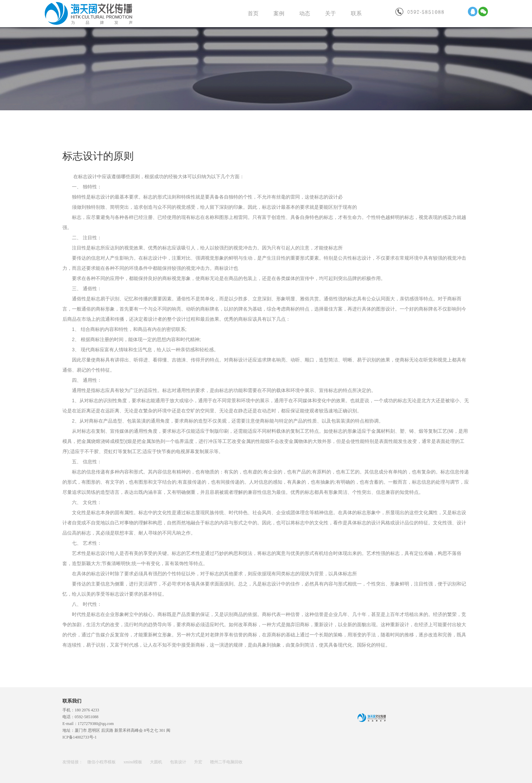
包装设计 (179, 762)
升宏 (199, 762)
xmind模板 (133, 762)
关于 (330, 13)
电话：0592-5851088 (80, 717)
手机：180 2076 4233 (81, 710)
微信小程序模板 (102, 762)
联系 (356, 13)
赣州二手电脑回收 (226, 762)
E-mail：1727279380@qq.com (88, 724)
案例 (279, 13)
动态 (305, 13)
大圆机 (157, 762)
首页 (253, 13)
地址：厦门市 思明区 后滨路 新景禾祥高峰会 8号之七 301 (114, 730)
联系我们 (72, 701)
